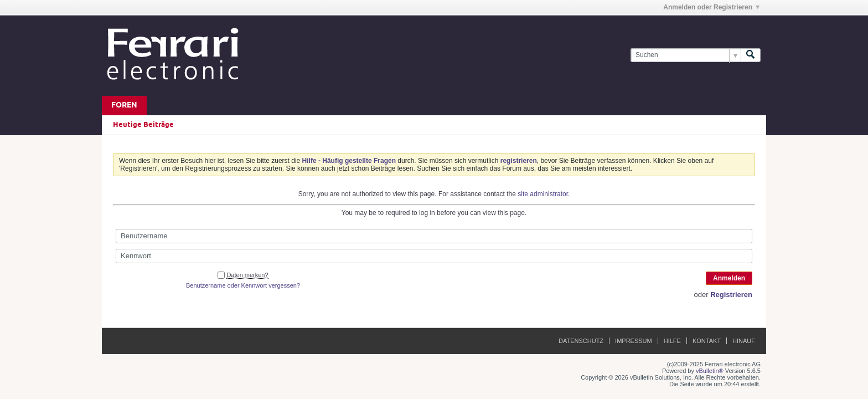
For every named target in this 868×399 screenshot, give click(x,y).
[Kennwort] (434, 256)
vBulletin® (710, 371)
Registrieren (731, 295)
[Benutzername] (434, 236)
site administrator (543, 194)
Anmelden (729, 278)
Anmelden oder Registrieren (711, 7)
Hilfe (672, 341)
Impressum (634, 341)
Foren (124, 106)
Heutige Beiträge (143, 125)
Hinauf (744, 341)
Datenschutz (581, 341)
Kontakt (707, 341)
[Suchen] (686, 55)
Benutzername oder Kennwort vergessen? (243, 285)
